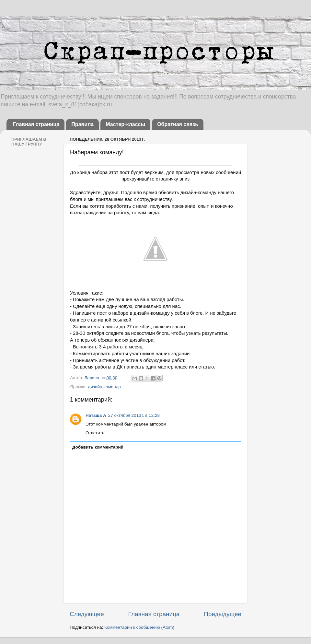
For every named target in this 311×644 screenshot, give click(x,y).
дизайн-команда (104, 387)
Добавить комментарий (98, 447)
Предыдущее (223, 614)
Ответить (95, 433)
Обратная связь (178, 124)
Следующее (87, 614)
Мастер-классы (125, 124)
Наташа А (96, 415)
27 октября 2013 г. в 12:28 (134, 415)
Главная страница (36, 124)
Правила (82, 124)
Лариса (92, 378)
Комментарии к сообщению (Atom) (139, 627)
